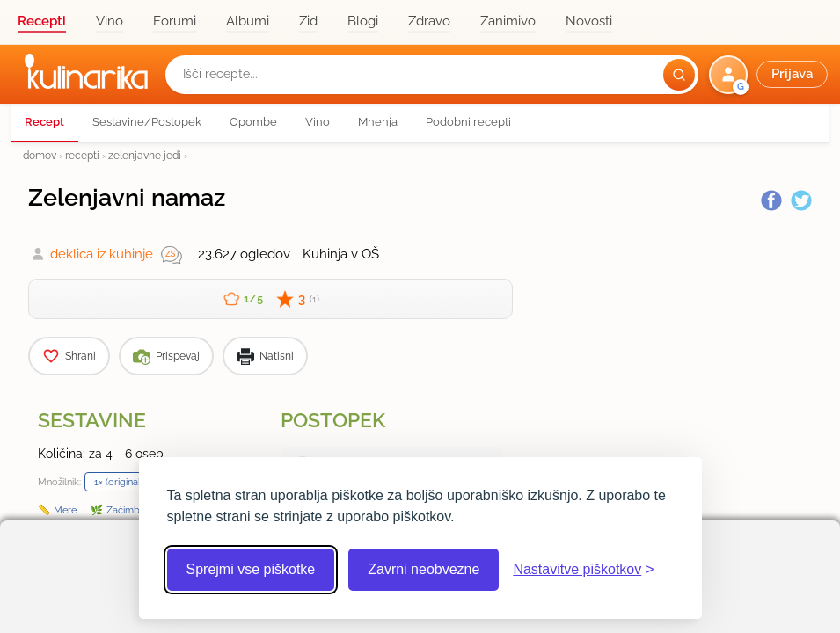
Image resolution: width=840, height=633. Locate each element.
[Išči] (679, 75)
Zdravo (429, 21)
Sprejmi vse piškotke (251, 569)
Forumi (175, 21)
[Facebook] (771, 200)
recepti (82, 155)
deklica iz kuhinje (102, 254)
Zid (308, 21)
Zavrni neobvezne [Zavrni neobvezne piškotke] (424, 569)
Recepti (42, 21)
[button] (770, 75)
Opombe (253, 122)
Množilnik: (59, 482)
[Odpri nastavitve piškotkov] (583, 570)
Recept (44, 122)
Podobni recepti (468, 122)
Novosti (589, 21)
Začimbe (126, 510)
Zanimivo (508, 21)
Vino (110, 21)
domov (40, 155)
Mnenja (378, 122)
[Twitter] (801, 200)
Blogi (363, 21)
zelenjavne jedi (145, 155)
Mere (65, 510)
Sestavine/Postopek (147, 122)
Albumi (248, 21)
